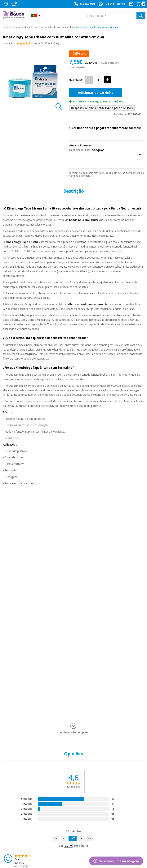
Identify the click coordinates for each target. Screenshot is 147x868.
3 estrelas (27, 809)
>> (89, 838)
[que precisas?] (116, 16)
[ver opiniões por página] (68, 846)
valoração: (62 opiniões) (31, 44)
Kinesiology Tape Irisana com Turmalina (97, 27)
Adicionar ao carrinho (96, 93)
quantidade (76, 80)
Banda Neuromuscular (61, 27)
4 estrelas (27, 804)
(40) (113, 799)
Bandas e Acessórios (36, 27)
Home (5, 27)
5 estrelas (27, 799)
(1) (112, 809)
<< (56, 838)
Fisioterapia (17, 27)
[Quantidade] (98, 80)
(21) (113, 804)
